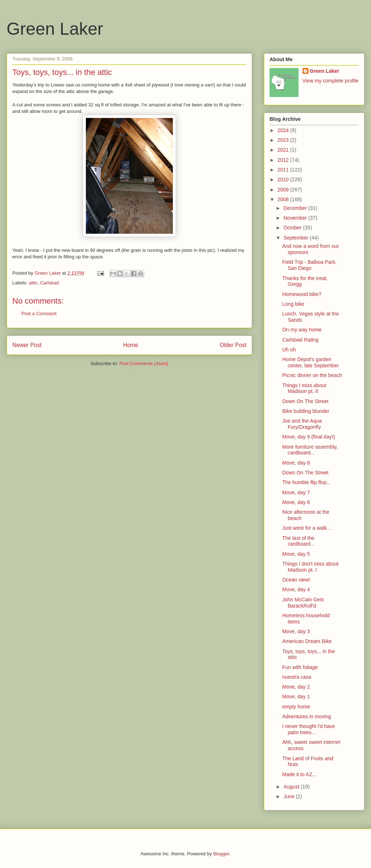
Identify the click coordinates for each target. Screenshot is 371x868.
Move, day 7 (296, 492)
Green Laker (55, 29)
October (293, 228)
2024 (284, 130)
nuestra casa (297, 677)
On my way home (302, 330)
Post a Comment (39, 314)
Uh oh (289, 350)
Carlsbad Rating (300, 340)
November (296, 218)
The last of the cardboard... (299, 541)
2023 (284, 140)
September (296, 238)
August (292, 787)
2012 (284, 160)
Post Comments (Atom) (144, 363)
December (296, 208)
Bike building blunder (306, 411)
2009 (284, 190)
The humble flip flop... (307, 482)
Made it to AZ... (299, 774)
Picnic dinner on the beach (312, 375)
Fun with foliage (300, 667)
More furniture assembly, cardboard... (310, 450)
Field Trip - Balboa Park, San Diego (309, 265)
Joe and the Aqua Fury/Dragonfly (302, 424)
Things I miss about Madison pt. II (304, 388)
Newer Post (27, 345)
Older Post (233, 345)
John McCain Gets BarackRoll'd (303, 603)
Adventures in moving (307, 716)
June (289, 796)
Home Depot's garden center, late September (310, 362)
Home (131, 345)
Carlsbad (50, 283)
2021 (284, 150)
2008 (284, 199)
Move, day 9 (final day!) (309, 437)
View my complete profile (331, 81)
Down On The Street (305, 401)
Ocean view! (296, 580)
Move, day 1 (296, 696)
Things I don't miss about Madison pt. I (310, 567)
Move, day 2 (296, 687)
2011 (284, 170)
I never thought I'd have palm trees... (309, 729)
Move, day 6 (296, 502)
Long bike (293, 304)
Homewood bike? (302, 294)
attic (33, 283)
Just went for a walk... (307, 528)
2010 (284, 179)
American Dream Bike (307, 641)
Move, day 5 (296, 554)
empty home (296, 707)
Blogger (221, 854)
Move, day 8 (296, 463)
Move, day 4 (296, 589)
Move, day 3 (296, 631)
